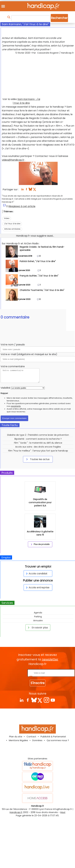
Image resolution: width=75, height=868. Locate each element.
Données (37, 740)
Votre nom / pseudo (13, 345)
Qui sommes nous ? (58, 740)
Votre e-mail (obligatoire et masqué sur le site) (29, 354)
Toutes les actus (37, 459)
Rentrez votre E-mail (15, 673)
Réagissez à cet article (22, 206)
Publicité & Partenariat (53, 737)
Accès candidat (36, 574)
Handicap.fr (16, 812)
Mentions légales (18, 740)
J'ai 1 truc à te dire (12, 224)
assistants (16, 406)
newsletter (50, 659)
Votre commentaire (13, 366)
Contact (31, 737)
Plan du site (16, 737)
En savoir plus (37, 627)
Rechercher (59, 18)
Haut (63, 812)
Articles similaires (12, 229)
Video (7, 218)
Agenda (38, 613)
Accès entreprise (37, 587)
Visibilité (5, 388)
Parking (38, 617)
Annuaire (38, 620)
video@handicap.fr (13, 160)
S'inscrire (38, 683)
